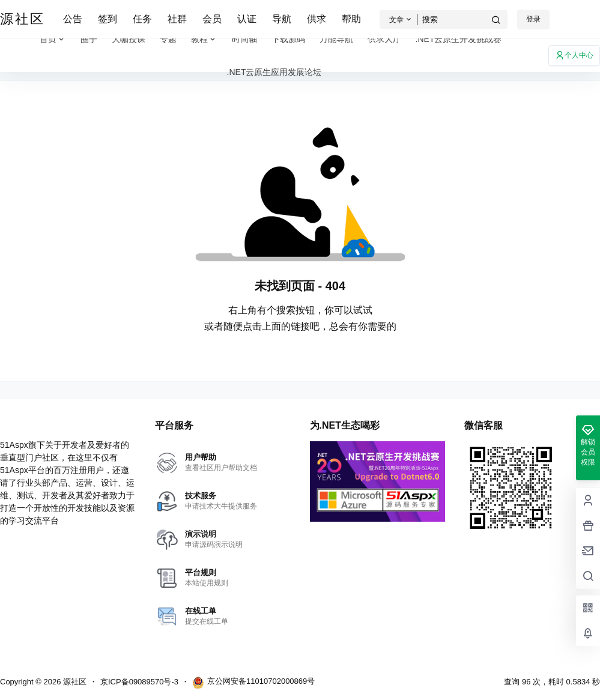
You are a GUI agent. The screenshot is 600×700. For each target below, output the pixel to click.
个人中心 (574, 55)
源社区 (74, 682)
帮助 (351, 19)
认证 (247, 19)
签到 (108, 19)
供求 (317, 19)
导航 (282, 19)
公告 (73, 19)
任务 (142, 19)
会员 (212, 19)
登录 (533, 19)
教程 (204, 39)
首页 (53, 39)
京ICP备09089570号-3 (139, 682)
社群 (177, 19)
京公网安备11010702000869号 (253, 683)
